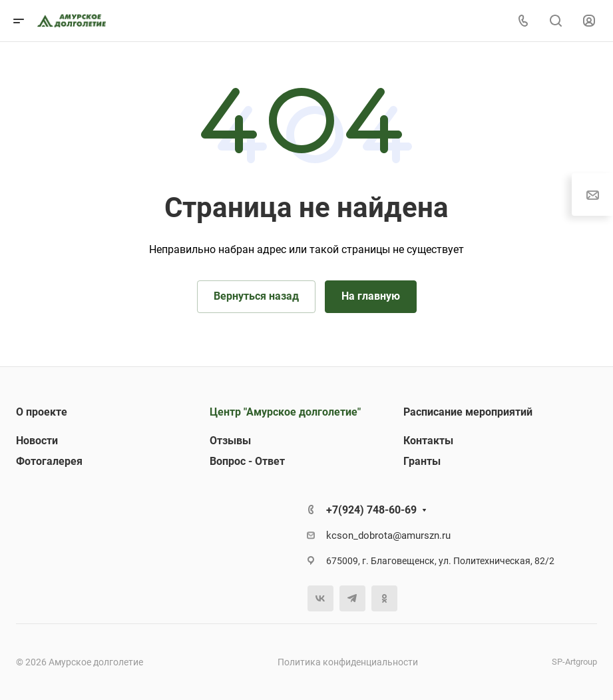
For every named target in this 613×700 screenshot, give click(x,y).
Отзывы (230, 441)
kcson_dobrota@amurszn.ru (388, 535)
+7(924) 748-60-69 (371, 510)
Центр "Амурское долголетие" (285, 412)
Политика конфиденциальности (348, 662)
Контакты (428, 441)
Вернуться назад (256, 296)
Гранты (422, 461)
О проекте (42, 412)
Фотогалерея (49, 461)
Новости (37, 441)
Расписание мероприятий (468, 412)
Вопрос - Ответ (247, 461)
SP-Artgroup (574, 662)
